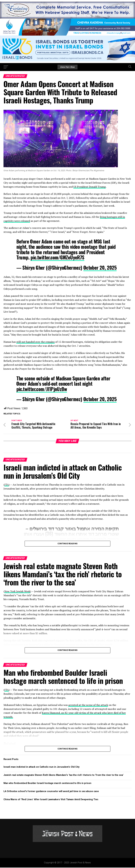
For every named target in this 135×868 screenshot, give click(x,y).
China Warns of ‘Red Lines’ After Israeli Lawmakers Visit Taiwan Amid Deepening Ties (51, 800)
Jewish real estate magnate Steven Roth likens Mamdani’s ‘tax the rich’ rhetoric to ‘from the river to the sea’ (64, 776)
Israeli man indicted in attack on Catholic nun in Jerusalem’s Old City (41, 767)
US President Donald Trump (90, 187)
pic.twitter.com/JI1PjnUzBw (42, 389)
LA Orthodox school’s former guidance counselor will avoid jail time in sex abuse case (51, 792)
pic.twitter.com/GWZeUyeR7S (57, 257)
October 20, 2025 (100, 268)
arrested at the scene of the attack (88, 705)
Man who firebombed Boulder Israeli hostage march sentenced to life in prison (47, 784)
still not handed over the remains (35, 342)
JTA (7, 485)
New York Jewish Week (17, 592)
